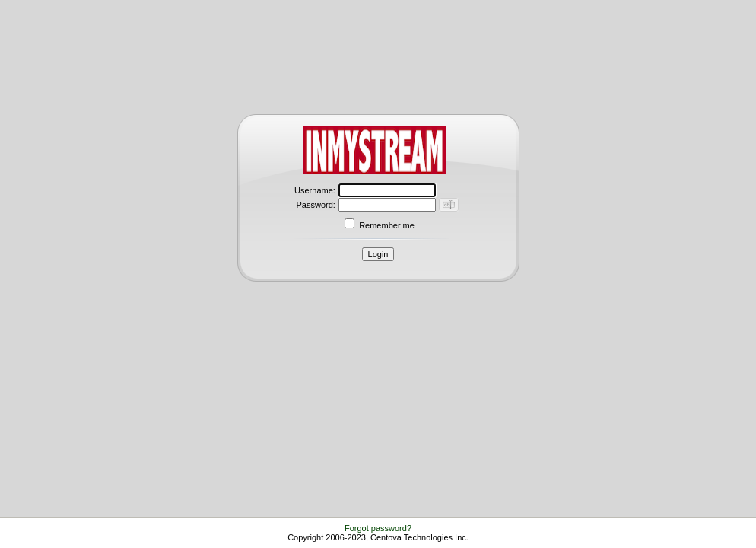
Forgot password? (378, 528)
